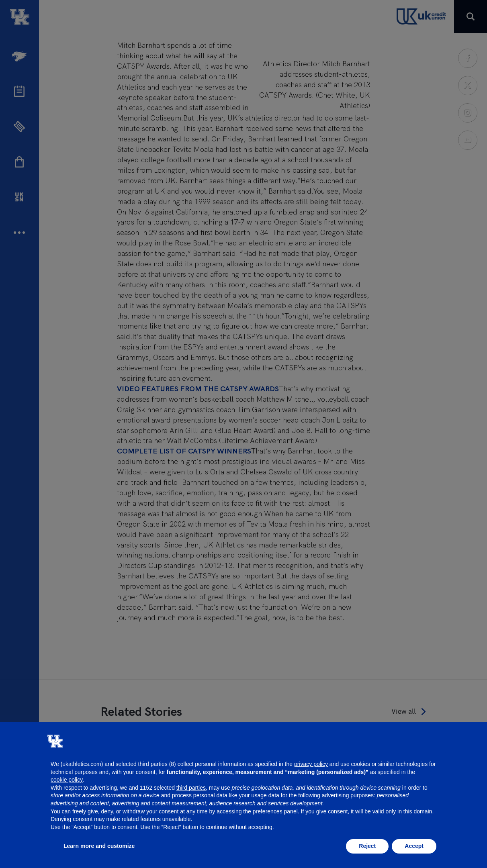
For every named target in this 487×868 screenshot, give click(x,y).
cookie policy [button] (67, 780)
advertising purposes (348, 795)
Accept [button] (414, 846)
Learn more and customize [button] (99, 846)
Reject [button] (367, 846)
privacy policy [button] (311, 764)
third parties (191, 788)
